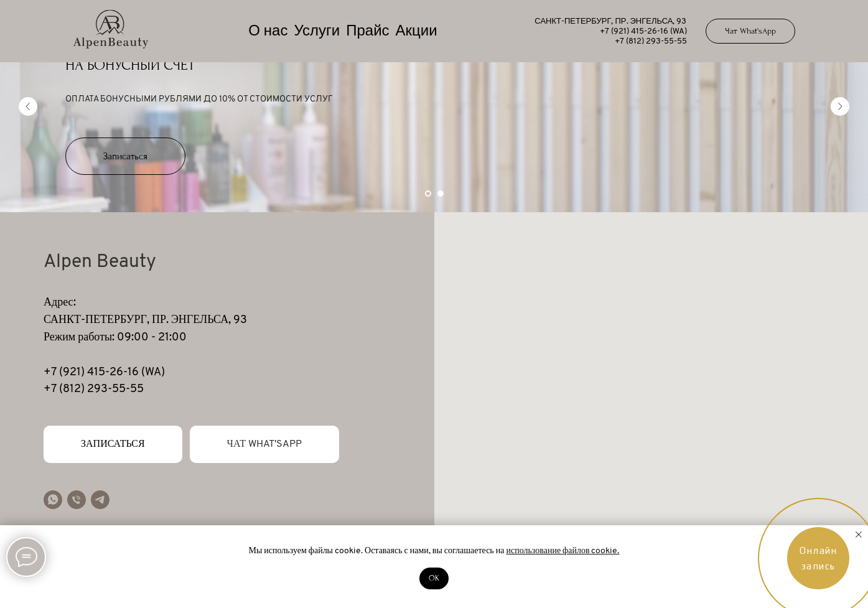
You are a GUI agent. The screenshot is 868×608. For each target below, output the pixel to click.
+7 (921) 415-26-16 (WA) (643, 31)
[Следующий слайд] (840, 106)
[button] (125, 156)
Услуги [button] (317, 32)
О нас (268, 32)
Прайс (367, 32)
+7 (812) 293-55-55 (651, 41)
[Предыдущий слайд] (28, 106)
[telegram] (100, 500)
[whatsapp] (53, 500)
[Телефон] (77, 500)
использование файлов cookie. (562, 551)
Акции (417, 32)
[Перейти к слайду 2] (441, 194)
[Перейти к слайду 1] (428, 194)
